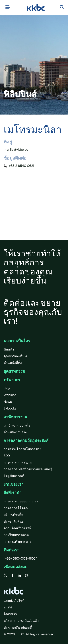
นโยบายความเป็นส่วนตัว (21, 621)
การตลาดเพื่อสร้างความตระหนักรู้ (28, 469)
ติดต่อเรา (12, 550)
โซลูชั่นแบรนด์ (14, 476)
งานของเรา (14, 484)
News (8, 402)
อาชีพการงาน (15, 417)
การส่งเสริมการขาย (18, 542)
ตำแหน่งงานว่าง (15, 432)
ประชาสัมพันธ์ (14, 521)
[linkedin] (19, 575)
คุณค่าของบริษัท (15, 356)
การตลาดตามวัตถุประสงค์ (26, 441)
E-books (10, 408)
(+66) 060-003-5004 (20, 559)
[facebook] (12, 575)
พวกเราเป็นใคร (17, 341)
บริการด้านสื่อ (13, 515)
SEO (7, 456)
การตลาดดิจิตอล (16, 508)
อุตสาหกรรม (14, 371)
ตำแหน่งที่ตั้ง (13, 363)
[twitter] (5, 575)
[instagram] (27, 575)
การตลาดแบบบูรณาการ (21, 501)
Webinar (10, 395)
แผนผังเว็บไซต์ (14, 601)
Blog (7, 388)
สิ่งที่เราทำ (13, 493)
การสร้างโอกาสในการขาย (23, 449)
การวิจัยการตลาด (16, 535)
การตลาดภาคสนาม (18, 462)
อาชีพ (8, 607)
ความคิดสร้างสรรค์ (17, 528)
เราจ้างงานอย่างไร (17, 425)
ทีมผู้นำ (9, 349)
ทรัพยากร (12, 380)
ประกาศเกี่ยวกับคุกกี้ (18, 627)
